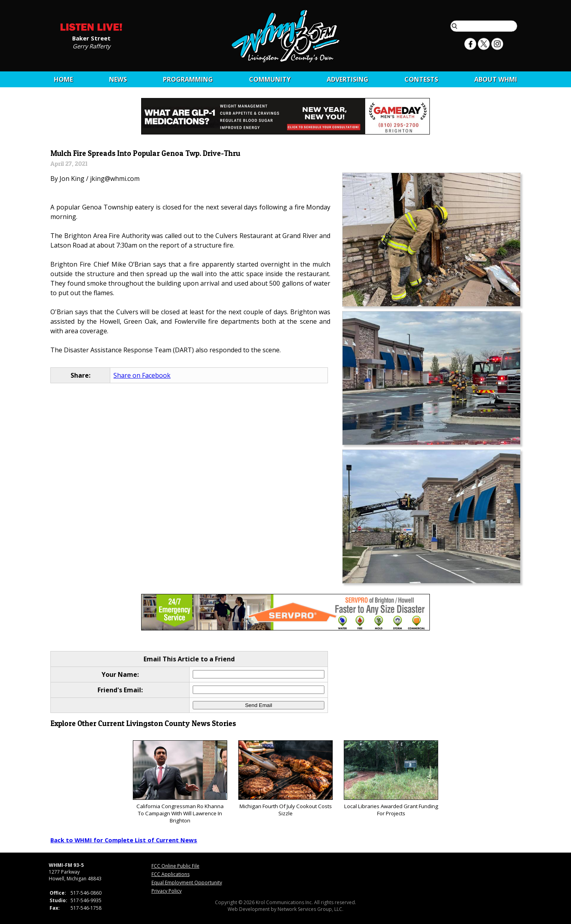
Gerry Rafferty (91, 46)
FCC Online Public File (175, 866)
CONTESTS (421, 79)
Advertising (348, 79)
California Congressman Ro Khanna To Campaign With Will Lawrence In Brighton (180, 782)
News (118, 79)
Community (270, 79)
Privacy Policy (167, 891)
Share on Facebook (142, 375)
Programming (188, 79)
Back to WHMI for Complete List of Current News (124, 840)
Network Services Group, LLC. (310, 909)
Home (63, 79)
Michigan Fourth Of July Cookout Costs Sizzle (285, 779)
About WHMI (496, 79)
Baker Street (91, 38)
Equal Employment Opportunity (187, 883)
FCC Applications (171, 874)
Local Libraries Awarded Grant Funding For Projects (391, 779)
